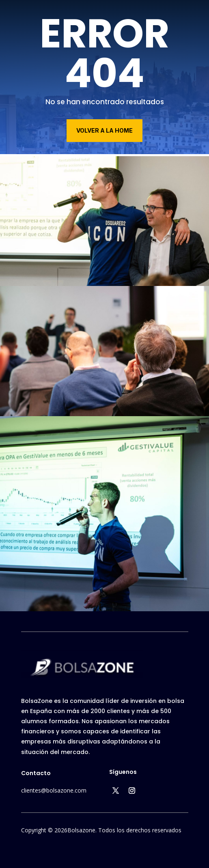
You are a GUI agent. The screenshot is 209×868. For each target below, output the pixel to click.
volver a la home (104, 130)
